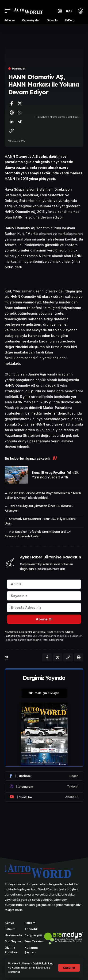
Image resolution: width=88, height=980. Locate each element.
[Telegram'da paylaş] (20, 122)
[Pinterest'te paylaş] (11, 113)
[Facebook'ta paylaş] (11, 103)
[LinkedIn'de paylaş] (11, 122)
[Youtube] (44, 797)
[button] (69, 968)
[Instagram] (44, 787)
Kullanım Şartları (22, 968)
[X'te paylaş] (20, 103)
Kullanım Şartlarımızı (34, 632)
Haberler (19, 69)
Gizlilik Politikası (43, 964)
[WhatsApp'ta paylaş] (20, 113)
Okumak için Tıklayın (44, 693)
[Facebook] (44, 776)
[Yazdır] (79, 657)
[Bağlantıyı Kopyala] (11, 131)
